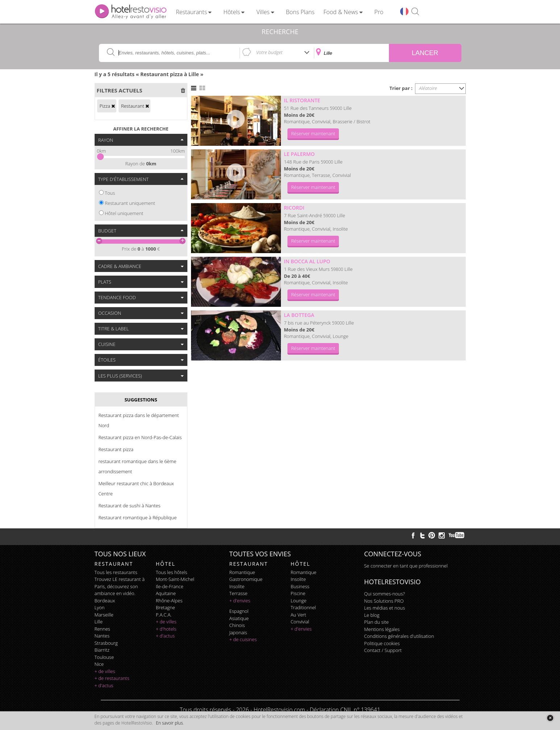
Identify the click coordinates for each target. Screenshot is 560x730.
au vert (298, 615)
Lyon (100, 607)
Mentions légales (382, 629)
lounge (299, 601)
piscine (298, 593)
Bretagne (165, 607)
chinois (237, 625)
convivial (300, 622)
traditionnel (303, 607)
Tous (110, 193)
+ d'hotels (166, 629)
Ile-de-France (170, 586)
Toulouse (104, 657)
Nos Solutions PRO (384, 601)
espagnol (239, 611)
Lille (99, 622)
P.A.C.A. (164, 615)
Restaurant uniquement (130, 203)
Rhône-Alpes (169, 601)
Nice (99, 664)
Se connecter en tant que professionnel (406, 566)
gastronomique (246, 579)
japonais (238, 632)
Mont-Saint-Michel (175, 579)
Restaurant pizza (116, 449)
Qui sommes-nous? (385, 594)
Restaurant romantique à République (138, 517)
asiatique (239, 618)
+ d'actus (104, 685)
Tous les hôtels (172, 572)
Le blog (372, 615)
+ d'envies (240, 601)
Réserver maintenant (313, 133)
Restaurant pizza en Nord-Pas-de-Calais (140, 437)
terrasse (238, 593)
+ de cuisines (243, 639)
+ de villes (105, 671)
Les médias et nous (385, 608)
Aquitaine (166, 593)
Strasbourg (106, 643)
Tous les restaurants (116, 572)
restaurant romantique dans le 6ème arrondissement (138, 466)
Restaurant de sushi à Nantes (130, 506)
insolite (237, 586)
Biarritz (102, 650)
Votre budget (269, 52)
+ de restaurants (112, 678)
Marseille (104, 615)
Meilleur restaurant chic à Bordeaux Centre (136, 488)
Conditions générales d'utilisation (399, 636)
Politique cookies (382, 643)
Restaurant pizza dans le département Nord (139, 420)
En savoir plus (169, 723)
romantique (242, 572)
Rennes (102, 629)
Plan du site (377, 622)
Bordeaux (105, 601)
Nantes (102, 636)
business (300, 586)
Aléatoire (428, 88)
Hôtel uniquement (124, 213)
